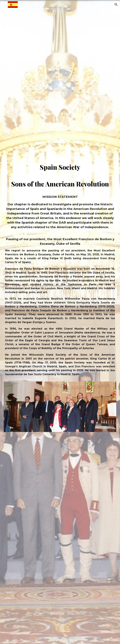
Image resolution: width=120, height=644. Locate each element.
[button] (4, 4)
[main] (60, 197)
